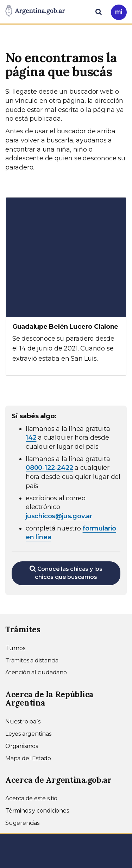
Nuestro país (23, 722)
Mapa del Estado (28, 758)
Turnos (15, 648)
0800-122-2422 (49, 468)
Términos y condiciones (37, 811)
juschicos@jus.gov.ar (59, 516)
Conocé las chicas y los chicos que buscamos (66, 573)
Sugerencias (22, 823)
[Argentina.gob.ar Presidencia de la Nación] (35, 11)
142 (31, 438)
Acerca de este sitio (31, 798)
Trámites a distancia (32, 660)
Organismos (22, 746)
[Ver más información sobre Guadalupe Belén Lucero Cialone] (66, 286)
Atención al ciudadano (36, 672)
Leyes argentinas (28, 734)
